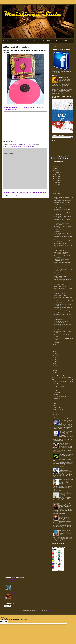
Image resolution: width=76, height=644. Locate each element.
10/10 (56, 378)
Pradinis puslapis (9, 41)
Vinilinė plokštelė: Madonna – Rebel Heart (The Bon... (63, 318)
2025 (55, 166)
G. (54, 400)
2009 (55, 372)
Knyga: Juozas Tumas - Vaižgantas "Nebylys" (65, 470)
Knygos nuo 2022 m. (62, 41)
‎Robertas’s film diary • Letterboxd (14, 579)
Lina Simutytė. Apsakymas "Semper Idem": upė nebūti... (63, 250)
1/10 (53, 378)
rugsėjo (56, 179)
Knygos (20, 41)
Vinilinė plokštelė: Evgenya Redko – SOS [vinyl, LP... (63, 305)
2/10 (62, 378)
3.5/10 (65, 378)
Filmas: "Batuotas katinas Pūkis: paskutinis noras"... (62, 293)
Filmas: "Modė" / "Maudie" (61, 295)
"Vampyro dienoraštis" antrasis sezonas (65, 444)
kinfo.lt (55, 406)
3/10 (68, 378)
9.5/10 (53, 384)
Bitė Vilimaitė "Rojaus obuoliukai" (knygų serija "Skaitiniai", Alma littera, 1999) (65, 533)
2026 (55, 164)
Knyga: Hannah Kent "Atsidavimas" (63, 201)
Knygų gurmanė (57, 407)
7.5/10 (54, 382)
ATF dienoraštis (57, 393)
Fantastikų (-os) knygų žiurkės (60, 396)
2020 (55, 349)
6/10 (72, 379)
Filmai (36, 41)
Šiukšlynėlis (56, 415)
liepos (56, 183)
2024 (55, 168)
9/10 (57, 384)
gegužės (57, 187)
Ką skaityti (55, 402)
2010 (55, 370)
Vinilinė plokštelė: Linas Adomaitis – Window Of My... (63, 220)
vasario (56, 193)
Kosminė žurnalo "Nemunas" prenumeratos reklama (61, 253)
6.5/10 (67, 380)
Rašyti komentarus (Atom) (16, 196)
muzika (24, 146)
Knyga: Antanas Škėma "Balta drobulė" (65, 494)
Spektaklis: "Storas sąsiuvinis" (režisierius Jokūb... (62, 284)
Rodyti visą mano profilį (57, 93)
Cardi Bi (9, 146)
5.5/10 (57, 380)
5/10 (62, 380)
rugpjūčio (57, 181)
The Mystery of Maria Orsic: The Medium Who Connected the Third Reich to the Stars (66, 433)
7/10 (60, 382)
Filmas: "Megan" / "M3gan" (61, 286)
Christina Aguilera (10, 584)
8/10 (72, 382)
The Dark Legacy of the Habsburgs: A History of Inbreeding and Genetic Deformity (65, 506)
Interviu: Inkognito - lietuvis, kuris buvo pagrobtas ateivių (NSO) (66, 422)
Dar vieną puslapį (57, 395)
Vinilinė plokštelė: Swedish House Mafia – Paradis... (63, 227)
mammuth (38, 610)
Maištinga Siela (64, 77)
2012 (55, 366)
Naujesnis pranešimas (11, 192)
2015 (55, 360)
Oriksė (55, 411)
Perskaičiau (56, 413)
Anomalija (55, 391)
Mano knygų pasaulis (58, 409)
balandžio (57, 189)
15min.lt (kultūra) (57, 389)
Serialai (28, 41)
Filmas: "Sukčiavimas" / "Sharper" (62, 195)
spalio (56, 176)
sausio (56, 342)
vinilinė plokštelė (30, 146)
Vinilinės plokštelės (47, 41)
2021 (55, 347)
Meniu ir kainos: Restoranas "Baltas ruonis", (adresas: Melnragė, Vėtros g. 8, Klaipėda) (66, 482)
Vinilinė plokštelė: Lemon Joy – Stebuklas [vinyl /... (62, 322)
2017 (55, 355)
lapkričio (57, 174)
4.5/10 (72, 378)
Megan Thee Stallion (16, 146)
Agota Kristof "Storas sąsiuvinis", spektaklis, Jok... (62, 260)
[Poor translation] (6, 622)
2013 (55, 364)
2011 (55, 368)
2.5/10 (59, 378)
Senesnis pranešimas (40, 192)
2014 (55, 362)
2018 (55, 353)
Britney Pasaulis (10, 582)
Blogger (50, 610)
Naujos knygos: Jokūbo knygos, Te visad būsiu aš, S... (63, 280)
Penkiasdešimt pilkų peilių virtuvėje (15, 593)
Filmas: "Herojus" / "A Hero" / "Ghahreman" (61, 277)
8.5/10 (66, 382)
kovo (56, 191)
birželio (56, 185)
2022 (55, 345)
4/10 (53, 380)
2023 (55, 170)
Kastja (54, 404)
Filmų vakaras (56, 398)
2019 (55, 351)
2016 (55, 357)
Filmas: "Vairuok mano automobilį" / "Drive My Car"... (63, 263)
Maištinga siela (4, 7)
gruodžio (57, 172)
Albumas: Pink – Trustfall (60, 243)
